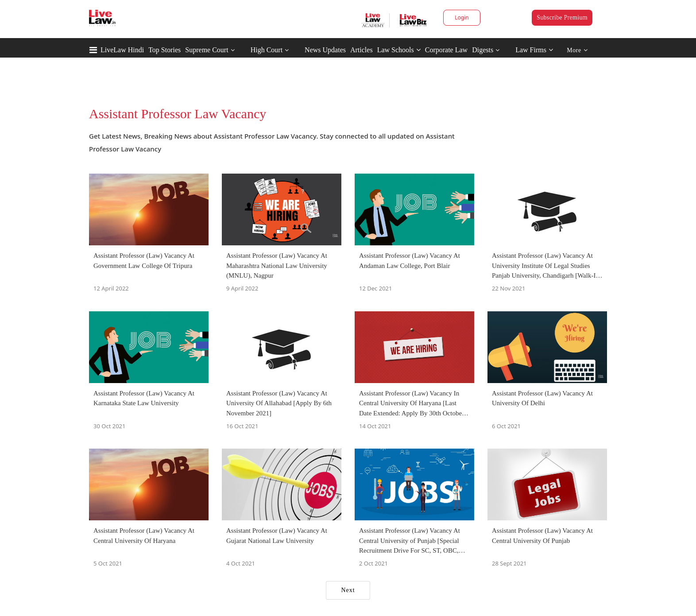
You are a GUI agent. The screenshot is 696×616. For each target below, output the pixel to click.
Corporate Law (446, 50)
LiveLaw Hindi (122, 50)
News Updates (325, 50)
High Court (267, 50)
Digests (483, 50)
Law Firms (534, 50)
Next (348, 590)
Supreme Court (207, 50)
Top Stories (164, 50)
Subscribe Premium (562, 17)
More (577, 50)
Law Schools (399, 50)
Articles (362, 50)
